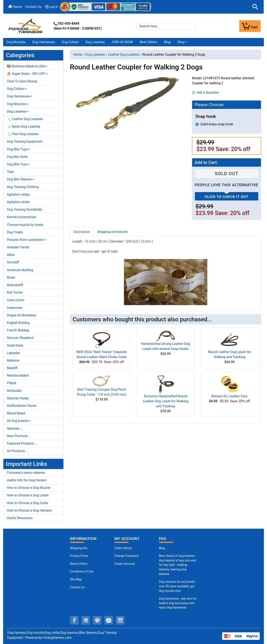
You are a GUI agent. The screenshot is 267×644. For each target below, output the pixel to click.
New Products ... (19, 436)
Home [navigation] (78, 55)
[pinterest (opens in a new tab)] (97, 620)
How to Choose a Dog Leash (28, 495)
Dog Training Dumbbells (25, 209)
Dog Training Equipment (25, 142)
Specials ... (15, 428)
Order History (123, 548)
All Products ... (18, 451)
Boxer (11, 277)
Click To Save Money (22, 81)
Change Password (126, 556)
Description (82, 232)
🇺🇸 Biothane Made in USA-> (27, 66)
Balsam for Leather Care (229, 396)
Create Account (125, 564)
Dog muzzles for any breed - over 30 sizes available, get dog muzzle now (178, 586)
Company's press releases (26, 473)
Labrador (14, 353)
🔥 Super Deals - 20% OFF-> (27, 74)
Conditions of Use (82, 572)
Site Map (76, 579)
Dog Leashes (95, 42)
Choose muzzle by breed (25, 225)
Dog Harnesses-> (20, 96)
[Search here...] (166, 26)
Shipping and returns (113, 232)
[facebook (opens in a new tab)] (74, 620)
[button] (255, 7)
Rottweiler (14, 391)
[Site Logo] (26, 26)
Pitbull (12, 383)
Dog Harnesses (44, 42)
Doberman (15, 308)
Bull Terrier (15, 292)
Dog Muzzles (16, 42)
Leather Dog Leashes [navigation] (124, 55)
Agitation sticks (18, 202)
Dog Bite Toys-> (18, 164)
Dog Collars (70, 42)
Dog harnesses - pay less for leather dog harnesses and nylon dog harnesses (178, 603)
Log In (52, 7)
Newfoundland (18, 375)
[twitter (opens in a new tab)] (86, 620)
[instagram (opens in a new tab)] (120, 620)
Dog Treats (15, 232)
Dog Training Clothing (23, 187)
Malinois (13, 360)
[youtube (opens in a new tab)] (109, 620)
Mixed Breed (16, 413)
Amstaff (13, 262)
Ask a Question (206, 92)
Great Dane (15, 345)
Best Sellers (149, 42)
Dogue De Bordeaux (21, 315)
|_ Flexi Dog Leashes (23, 134)
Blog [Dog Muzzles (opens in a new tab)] (162, 548)
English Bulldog (18, 323)
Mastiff (12, 368)
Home (15, 7)
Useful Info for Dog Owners (27, 480)
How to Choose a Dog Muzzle (28, 488)
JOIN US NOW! (122, 42)
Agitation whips (18, 194)
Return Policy (79, 564)
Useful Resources (20, 518)
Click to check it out (227, 197)
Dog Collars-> (17, 89)
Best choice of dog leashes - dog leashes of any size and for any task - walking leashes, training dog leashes (178, 565)
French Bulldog (18, 330)
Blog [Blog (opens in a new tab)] (167, 42)
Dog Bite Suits (17, 157)
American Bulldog (20, 270)
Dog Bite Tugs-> (18, 149)
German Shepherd (20, 338)
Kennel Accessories (21, 217)
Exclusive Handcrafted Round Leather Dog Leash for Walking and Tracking (166, 401)
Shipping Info (79, 548)
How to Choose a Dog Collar (28, 503)
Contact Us (33, 7)
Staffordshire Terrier (22, 406)
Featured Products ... (22, 443)
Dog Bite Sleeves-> (21, 179)
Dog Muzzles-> (18, 104)
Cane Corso (16, 300)
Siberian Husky (18, 398)
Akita (11, 255)
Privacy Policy (79, 556)
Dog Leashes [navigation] (95, 55)
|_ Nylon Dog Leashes (24, 126)
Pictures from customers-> (27, 240)
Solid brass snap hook (217, 124)
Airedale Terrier (18, 247)
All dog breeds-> (19, 421)
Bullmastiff (15, 285)
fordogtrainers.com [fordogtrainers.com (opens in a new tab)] (57, 638)
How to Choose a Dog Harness (29, 510)
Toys (10, 172)
